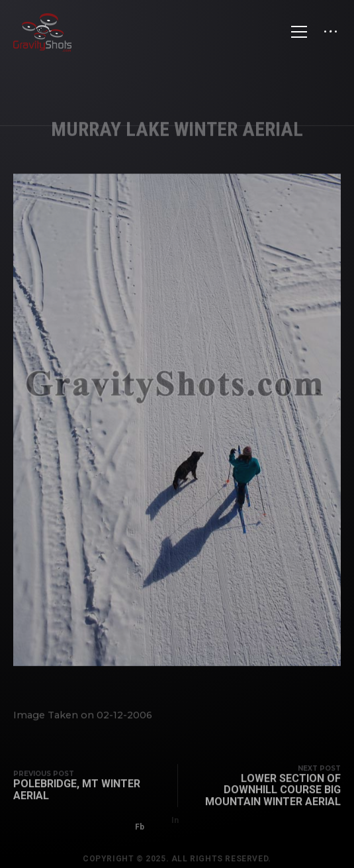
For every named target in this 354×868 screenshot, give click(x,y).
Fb (140, 822)
